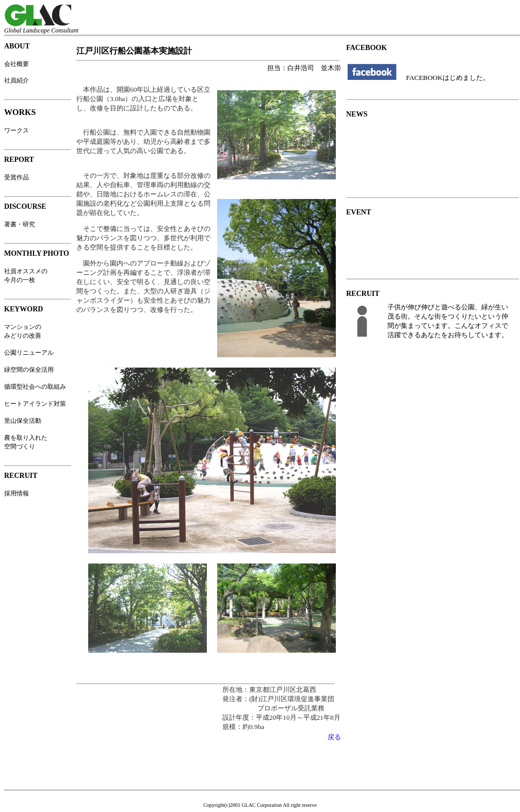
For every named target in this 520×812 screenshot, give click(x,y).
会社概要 (17, 64)
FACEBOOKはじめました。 (448, 78)
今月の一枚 (20, 280)
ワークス (17, 130)
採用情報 (17, 493)
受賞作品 (17, 177)
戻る (334, 737)
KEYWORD (23, 309)
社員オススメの (26, 271)
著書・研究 (20, 224)
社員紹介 (17, 80)
